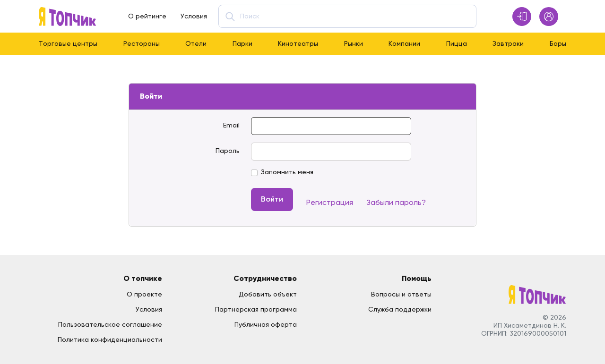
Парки (242, 43)
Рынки (354, 43)
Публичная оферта (266, 324)
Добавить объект (268, 294)
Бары (558, 43)
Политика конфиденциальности (110, 339)
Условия (194, 16)
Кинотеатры (298, 43)
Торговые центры (68, 43)
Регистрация (330, 202)
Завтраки (508, 43)
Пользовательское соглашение (110, 324)
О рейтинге (147, 16)
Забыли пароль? (396, 202)
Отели (196, 43)
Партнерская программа (256, 309)
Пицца (457, 43)
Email (231, 125)
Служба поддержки (400, 309)
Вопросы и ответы (401, 294)
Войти (272, 199)
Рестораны (142, 43)
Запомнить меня (287, 172)
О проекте (144, 294)
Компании (404, 43)
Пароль (228, 151)
